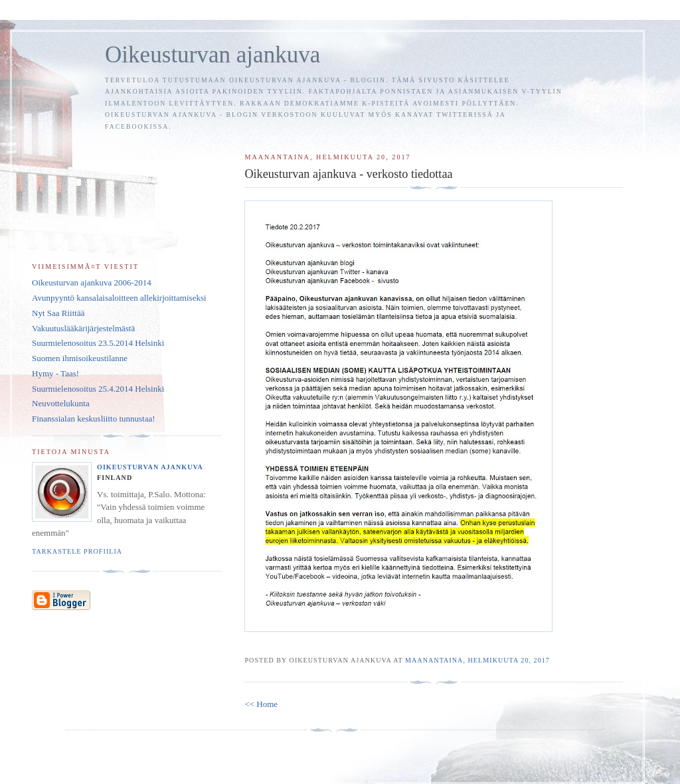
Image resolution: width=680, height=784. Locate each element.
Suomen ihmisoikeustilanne (80, 358)
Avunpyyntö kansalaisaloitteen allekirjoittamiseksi (119, 298)
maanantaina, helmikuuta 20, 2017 (477, 660)
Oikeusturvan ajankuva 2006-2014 (92, 282)
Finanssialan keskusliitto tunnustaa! (94, 419)
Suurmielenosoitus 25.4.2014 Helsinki (98, 389)
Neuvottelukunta (61, 403)
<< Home (261, 704)
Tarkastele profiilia (77, 551)
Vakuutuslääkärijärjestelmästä (83, 328)
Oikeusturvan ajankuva (212, 55)
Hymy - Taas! (55, 373)
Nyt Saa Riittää (58, 313)
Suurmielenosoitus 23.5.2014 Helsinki (98, 343)
